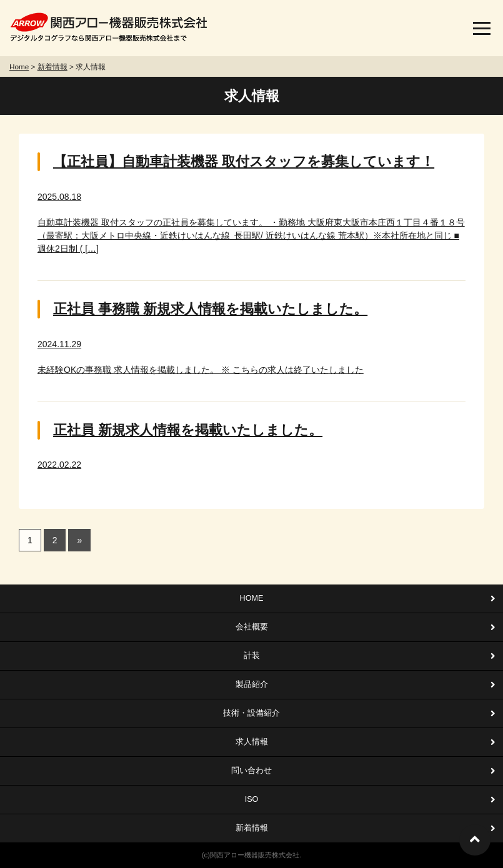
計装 (252, 656)
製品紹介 (252, 684)
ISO (252, 799)
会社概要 (252, 627)
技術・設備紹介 (251, 713)
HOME (252, 598)
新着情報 (252, 828)
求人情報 (252, 742)
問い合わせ (251, 771)
